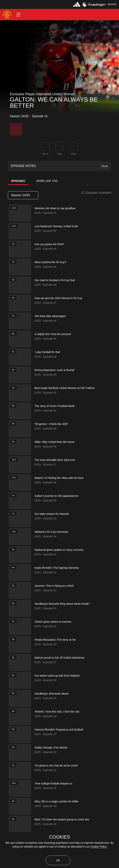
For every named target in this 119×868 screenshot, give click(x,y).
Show (105, 166)
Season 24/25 (23, 195)
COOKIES (59, 837)
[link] (74, 146)
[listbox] (23, 195)
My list (45, 154)
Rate (59, 154)
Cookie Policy (99, 847)
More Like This (47, 181)
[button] (18, 15)
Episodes (18, 181)
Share (74, 154)
